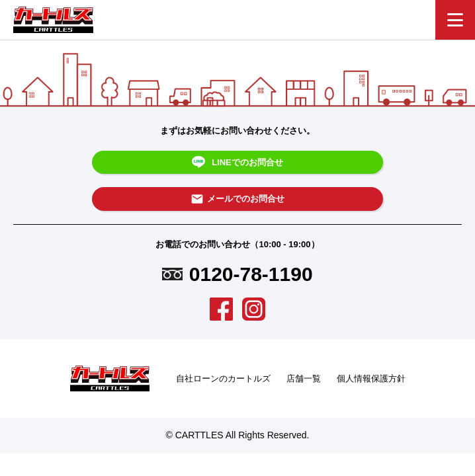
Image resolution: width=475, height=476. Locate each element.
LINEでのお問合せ (237, 163)
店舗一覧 (304, 378)
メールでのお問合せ (237, 199)
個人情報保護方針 (371, 378)
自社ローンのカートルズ (223, 378)
